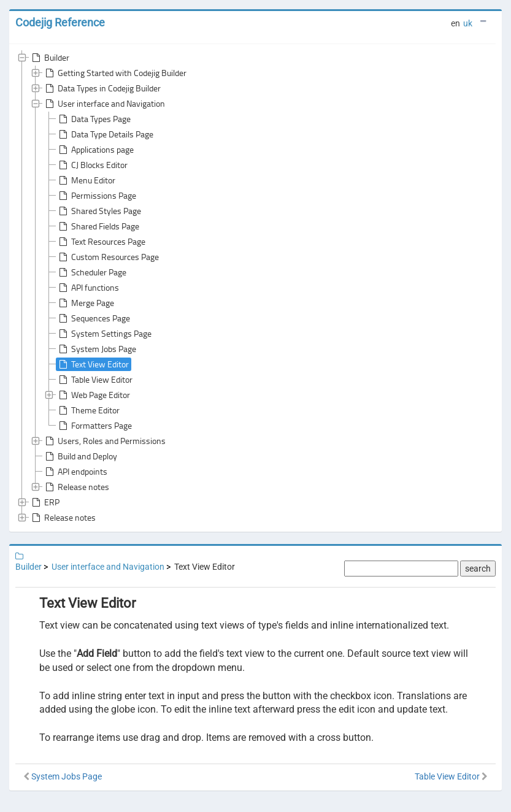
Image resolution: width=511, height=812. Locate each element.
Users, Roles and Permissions (104, 441)
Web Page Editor (93, 395)
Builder (49, 58)
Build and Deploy (80, 456)
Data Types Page (94, 119)
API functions (88, 288)
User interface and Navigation (104, 104)
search (478, 569)
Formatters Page (94, 426)
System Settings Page (104, 334)
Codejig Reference (60, 22)
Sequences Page (93, 318)
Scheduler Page (91, 272)
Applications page (95, 150)
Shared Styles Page (99, 211)
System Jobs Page (96, 349)
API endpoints (75, 472)
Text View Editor (93, 364)
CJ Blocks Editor (92, 165)
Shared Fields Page (98, 226)
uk (468, 23)
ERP (44, 502)
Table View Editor (94, 380)
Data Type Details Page (105, 134)
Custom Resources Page (108, 257)
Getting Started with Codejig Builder (115, 73)
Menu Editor (86, 180)
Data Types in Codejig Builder (102, 88)
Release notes (76, 487)
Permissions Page (96, 196)
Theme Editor (88, 410)
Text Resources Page (101, 242)
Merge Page (85, 303)
